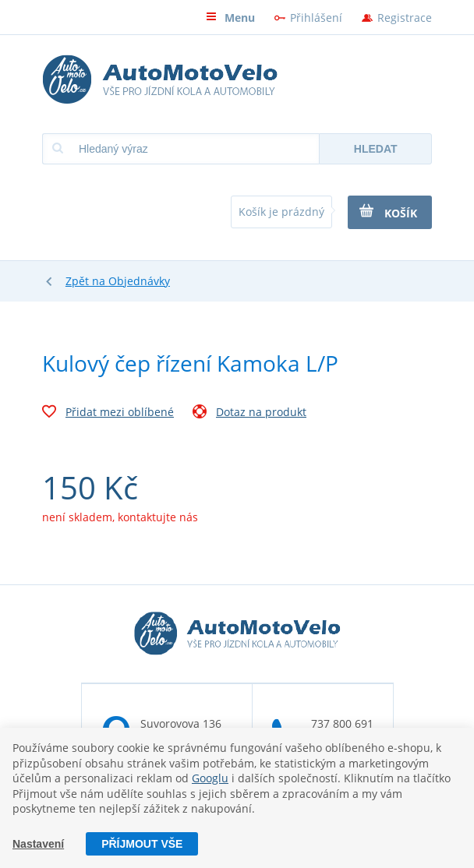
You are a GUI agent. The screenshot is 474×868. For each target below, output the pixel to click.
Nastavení (38, 844)
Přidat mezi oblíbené (108, 414)
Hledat (376, 149)
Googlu (210, 778)
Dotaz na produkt (249, 414)
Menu (230, 18)
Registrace (405, 18)
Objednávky (139, 281)
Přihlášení (316, 18)
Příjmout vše (142, 844)
